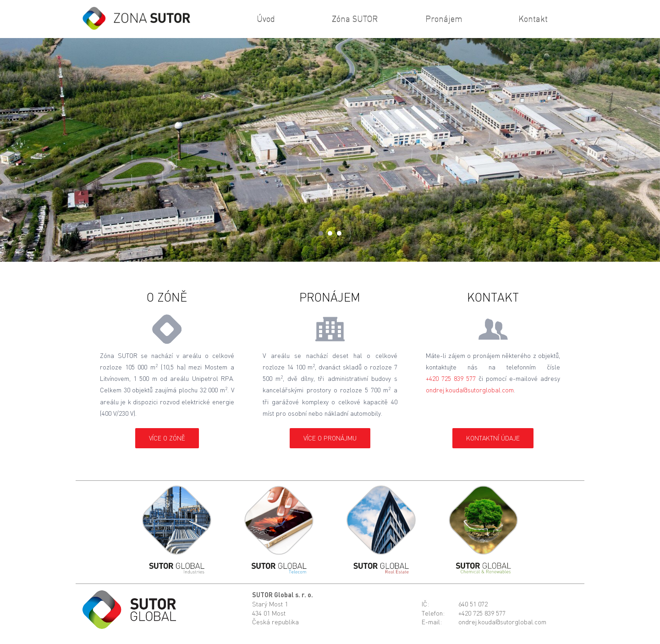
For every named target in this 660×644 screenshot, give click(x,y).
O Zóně (167, 297)
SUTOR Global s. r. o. (283, 595)
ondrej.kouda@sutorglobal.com (470, 390)
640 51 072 (473, 604)
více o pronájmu (330, 438)
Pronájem (444, 18)
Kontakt (533, 18)
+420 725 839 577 (451, 378)
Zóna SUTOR (355, 18)
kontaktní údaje (493, 438)
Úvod (266, 18)
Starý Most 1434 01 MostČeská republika (275, 613)
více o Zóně (167, 438)
